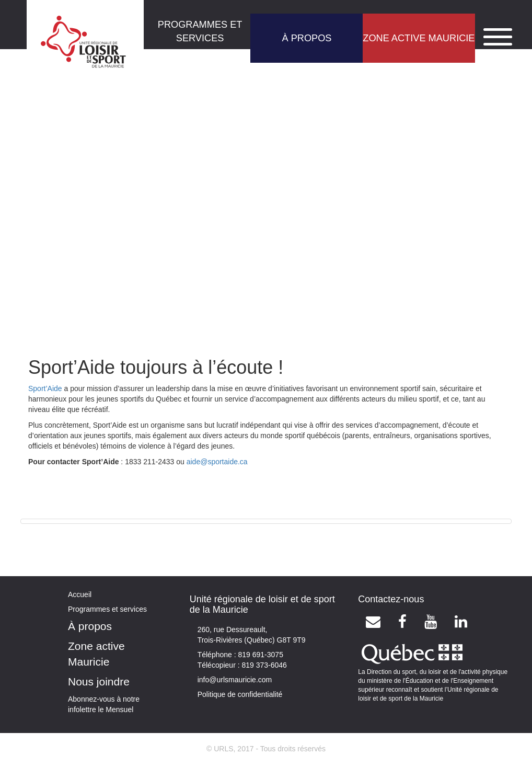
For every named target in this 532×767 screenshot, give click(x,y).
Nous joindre (99, 682)
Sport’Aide (45, 388)
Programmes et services (107, 609)
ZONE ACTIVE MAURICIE (419, 38)
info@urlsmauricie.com (235, 680)
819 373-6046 (263, 665)
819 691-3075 (260, 655)
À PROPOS (307, 38)
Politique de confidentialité (240, 694)
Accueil (80, 594)
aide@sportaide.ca (217, 462)
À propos (90, 626)
